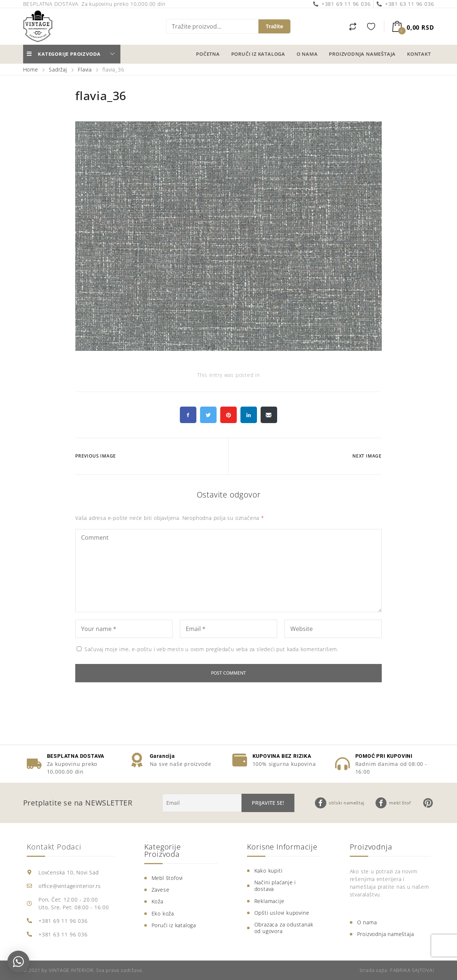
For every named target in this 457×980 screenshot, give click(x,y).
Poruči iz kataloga (258, 54)
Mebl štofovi (167, 878)
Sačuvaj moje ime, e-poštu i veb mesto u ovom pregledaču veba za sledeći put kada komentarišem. (211, 649)
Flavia (85, 69)
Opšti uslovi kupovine (282, 913)
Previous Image (96, 456)
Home (32, 69)
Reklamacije (269, 901)
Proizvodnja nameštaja (362, 54)
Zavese (161, 890)
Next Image (367, 456)
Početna (208, 54)
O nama (307, 54)
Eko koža (163, 913)
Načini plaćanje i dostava (275, 886)
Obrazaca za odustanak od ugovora (284, 928)
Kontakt (419, 54)
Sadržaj (58, 69)
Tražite (274, 26)
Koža (157, 901)
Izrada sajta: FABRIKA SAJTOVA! (397, 970)
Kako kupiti (269, 871)
